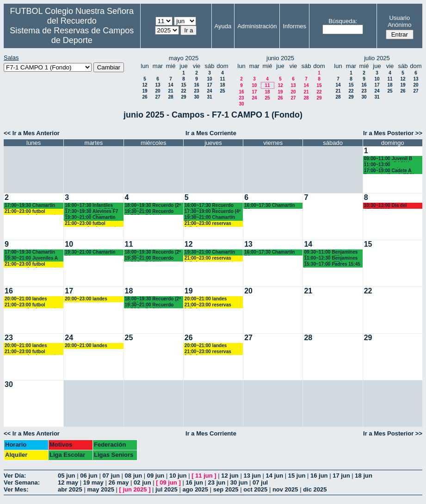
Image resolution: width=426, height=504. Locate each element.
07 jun (111, 476)
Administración (257, 26)
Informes (294, 26)
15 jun (297, 476)
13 (157, 85)
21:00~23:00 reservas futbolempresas (208, 224)
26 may (118, 482)
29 (183, 97)
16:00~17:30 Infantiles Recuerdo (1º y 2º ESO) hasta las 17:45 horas (90, 206)
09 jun (156, 476)
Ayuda (223, 26)
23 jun (217, 482)
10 (209, 79)
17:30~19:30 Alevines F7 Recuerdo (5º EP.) (91, 212)
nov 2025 (285, 489)
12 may (68, 482)
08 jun (134, 476)
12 (145, 85)
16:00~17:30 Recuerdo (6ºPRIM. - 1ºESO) (209, 206)
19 (145, 91)
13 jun (252, 476)
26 (145, 97)
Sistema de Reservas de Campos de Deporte (72, 35)
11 (222, 79)
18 (222, 85)
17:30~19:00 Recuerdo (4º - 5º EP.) (213, 212)
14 (170, 85)
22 (183, 91)
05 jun (67, 476)
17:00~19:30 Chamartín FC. (30, 206)
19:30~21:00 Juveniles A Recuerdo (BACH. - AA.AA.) (31, 258)
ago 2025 (195, 489)
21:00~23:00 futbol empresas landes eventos (33, 212)
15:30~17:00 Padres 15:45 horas (332, 264)
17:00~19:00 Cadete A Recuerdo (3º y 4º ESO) (389, 171)
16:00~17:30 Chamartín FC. (269, 206)
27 (157, 97)
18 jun (364, 476)
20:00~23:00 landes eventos (86, 299)
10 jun (178, 476)
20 (157, 91)
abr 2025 (70, 489)
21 (170, 91)
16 (196, 85)
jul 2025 (167, 489)
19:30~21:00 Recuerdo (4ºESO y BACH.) (149, 212)
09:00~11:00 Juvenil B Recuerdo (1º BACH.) (388, 159)
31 (209, 97)
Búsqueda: (343, 21)
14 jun (275, 476)
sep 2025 (226, 489)
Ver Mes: (16, 489)
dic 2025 (315, 489)
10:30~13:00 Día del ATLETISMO (386, 206)
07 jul (260, 482)
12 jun (230, 476)
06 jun (89, 476)
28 (170, 97)
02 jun (142, 482)
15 (183, 85)
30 (196, 97)
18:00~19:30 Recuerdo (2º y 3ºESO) (153, 206)
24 (209, 91)
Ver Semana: (22, 482)
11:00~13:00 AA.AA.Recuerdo (383, 165)
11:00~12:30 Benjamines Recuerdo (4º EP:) (331, 258)
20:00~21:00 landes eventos (26, 299)
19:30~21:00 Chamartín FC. (90, 218)
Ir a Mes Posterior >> (393, 133)
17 (209, 85)
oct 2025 (255, 489)
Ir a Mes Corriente (211, 133)
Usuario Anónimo (399, 21)
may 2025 (101, 489)
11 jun (204, 476)
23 (196, 91)
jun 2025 (135, 489)
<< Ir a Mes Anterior (32, 133)
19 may (93, 482)
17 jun (341, 476)
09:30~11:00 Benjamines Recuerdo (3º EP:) (331, 252)
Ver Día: (15, 476)
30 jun (239, 482)
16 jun (319, 476)
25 (222, 91)
